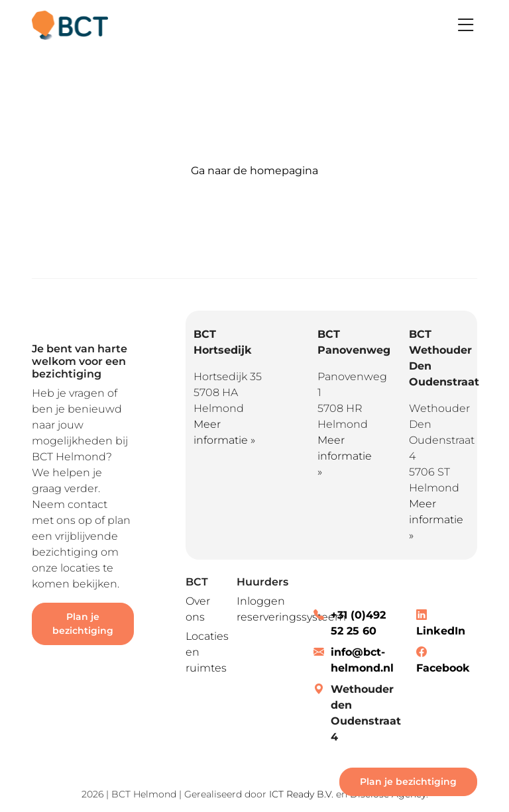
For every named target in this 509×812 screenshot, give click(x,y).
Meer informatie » (345, 456)
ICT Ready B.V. (301, 794)
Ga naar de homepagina (254, 171)
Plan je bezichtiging (83, 624)
